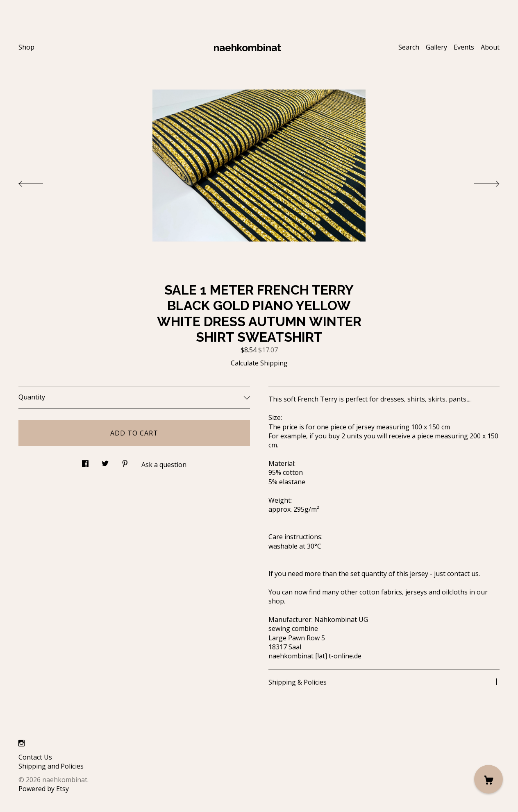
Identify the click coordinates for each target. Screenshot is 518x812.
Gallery (436, 47)
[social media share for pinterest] (125, 461)
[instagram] (22, 743)
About (490, 47)
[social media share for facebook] (85, 461)
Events (464, 47)
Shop (26, 47)
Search (409, 47)
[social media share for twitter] (105, 461)
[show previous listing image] (39, 181)
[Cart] (488, 779)
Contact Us (35, 757)
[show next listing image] (479, 181)
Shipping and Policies (51, 766)
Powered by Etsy (44, 789)
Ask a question (164, 465)
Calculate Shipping (259, 363)
